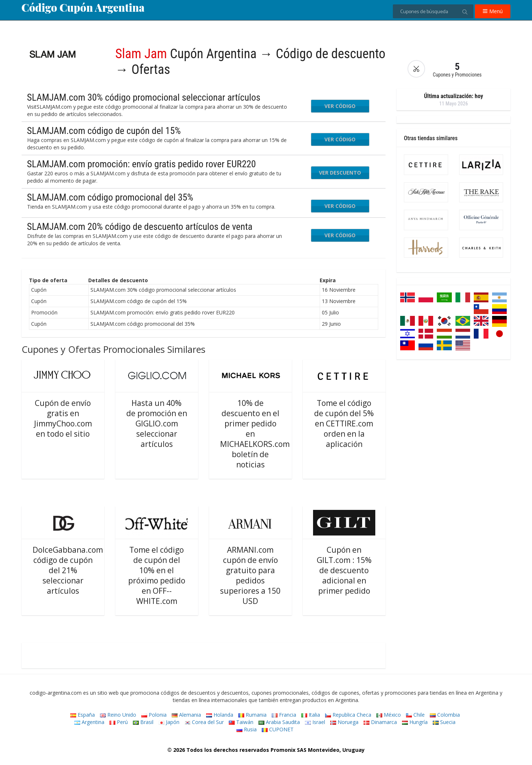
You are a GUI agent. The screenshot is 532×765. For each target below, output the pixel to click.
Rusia (247, 729)
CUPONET (278, 729)
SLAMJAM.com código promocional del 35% (110, 197)
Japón (169, 722)
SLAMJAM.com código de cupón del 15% (104, 131)
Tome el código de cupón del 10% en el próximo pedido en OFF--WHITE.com (157, 575)
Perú (119, 722)
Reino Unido (118, 715)
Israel (315, 722)
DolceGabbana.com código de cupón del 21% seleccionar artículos (68, 570)
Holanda (220, 715)
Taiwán (241, 722)
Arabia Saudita (279, 722)
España (83, 715)
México (389, 715)
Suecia (444, 722)
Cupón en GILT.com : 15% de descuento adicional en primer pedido (344, 570)
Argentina (89, 722)
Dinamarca (380, 722)
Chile (415, 715)
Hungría (415, 722)
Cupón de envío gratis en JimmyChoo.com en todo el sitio (63, 418)
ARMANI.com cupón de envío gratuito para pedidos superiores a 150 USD (250, 575)
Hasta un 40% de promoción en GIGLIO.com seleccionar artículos (157, 423)
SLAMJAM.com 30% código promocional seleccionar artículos (144, 97)
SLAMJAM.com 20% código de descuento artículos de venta (140, 227)
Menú (493, 11)
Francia (284, 715)
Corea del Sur (204, 722)
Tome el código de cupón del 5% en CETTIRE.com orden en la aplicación (344, 423)
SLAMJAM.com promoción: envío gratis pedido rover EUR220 (142, 164)
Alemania (186, 715)
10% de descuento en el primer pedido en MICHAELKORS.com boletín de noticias (255, 434)
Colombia (445, 715)
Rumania (252, 715)
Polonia (154, 715)
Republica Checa (348, 715)
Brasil (143, 722)
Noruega (344, 722)
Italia (311, 715)
